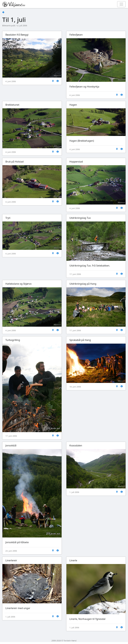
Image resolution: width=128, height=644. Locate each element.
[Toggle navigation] (121, 4)
